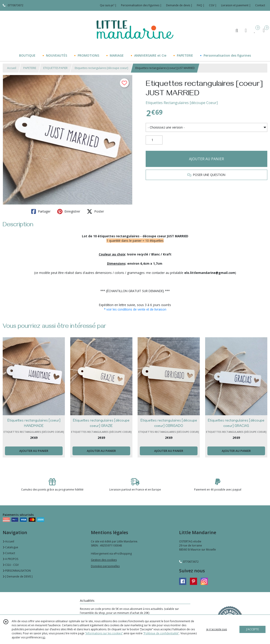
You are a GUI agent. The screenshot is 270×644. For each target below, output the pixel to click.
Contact (260, 5)
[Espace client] (246, 30)
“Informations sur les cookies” (104, 633)
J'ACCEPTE (252, 629)
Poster (95, 211)
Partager (41, 211)
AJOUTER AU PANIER (206, 159)
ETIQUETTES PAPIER (55, 68)
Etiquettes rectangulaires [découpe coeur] (101, 68)
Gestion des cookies (104, 560)
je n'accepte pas (217, 629)
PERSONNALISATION (17, 571)
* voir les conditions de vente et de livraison (135, 309)
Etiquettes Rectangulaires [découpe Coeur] (182, 103)
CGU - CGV (11, 565)
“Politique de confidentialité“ (161, 633)
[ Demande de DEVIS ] (18, 576)
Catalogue (10, 547)
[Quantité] (154, 140)
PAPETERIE (30, 68)
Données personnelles (105, 566)
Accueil (12, 68)
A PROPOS (10, 559)
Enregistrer (69, 211)
